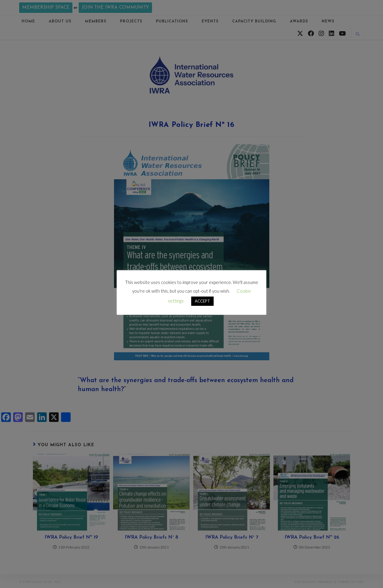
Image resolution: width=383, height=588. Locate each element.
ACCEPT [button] (202, 301)
